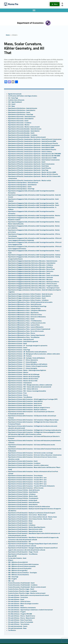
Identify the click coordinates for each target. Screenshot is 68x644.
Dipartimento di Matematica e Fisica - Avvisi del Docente (25, 304)
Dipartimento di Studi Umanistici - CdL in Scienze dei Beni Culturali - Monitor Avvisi (32, 517)
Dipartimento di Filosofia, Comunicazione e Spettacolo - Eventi (27, 162)
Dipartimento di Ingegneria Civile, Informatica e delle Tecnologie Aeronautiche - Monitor (34, 216)
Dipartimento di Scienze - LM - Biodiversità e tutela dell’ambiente (27, 352)
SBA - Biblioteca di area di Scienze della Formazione (23, 564)
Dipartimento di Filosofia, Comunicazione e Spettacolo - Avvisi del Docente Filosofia (33, 143)
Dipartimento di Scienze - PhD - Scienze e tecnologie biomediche (27, 391)
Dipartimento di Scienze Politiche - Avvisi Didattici (23, 492)
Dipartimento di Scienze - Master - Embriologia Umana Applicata (27, 370)
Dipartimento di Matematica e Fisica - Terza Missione (24, 337)
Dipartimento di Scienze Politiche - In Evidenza (22, 494)
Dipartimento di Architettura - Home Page (21, 114)
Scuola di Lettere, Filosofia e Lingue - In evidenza (23, 591)
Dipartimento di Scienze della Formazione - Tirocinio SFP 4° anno (27, 482)
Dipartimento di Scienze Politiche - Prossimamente (23, 498)
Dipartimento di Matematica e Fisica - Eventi (21, 319)
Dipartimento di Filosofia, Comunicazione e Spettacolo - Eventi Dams (28, 166)
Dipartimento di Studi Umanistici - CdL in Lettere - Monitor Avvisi (27, 515)
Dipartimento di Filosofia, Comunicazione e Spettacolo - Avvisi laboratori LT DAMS (32, 158)
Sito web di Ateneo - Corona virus (18, 597)
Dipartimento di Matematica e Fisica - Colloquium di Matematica (27, 311)
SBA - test (11, 581)
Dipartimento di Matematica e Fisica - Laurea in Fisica (24, 325)
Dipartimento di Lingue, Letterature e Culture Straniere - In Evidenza (28, 300)
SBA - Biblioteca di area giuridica (18, 571)
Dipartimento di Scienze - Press (17, 393)
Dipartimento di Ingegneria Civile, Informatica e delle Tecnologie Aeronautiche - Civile (33, 203)
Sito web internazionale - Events (18, 626)
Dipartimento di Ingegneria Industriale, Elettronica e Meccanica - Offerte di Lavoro (33, 284)
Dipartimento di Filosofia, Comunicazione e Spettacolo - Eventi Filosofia (30, 168)
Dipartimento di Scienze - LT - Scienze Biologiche (22, 362)
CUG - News (11, 106)
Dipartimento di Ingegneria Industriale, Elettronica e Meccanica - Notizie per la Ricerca (34, 282)
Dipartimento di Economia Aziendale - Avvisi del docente (25, 129)
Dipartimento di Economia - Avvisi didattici (21, 119)
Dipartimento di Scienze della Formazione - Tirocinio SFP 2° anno (27, 478)
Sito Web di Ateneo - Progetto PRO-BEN (20, 614)
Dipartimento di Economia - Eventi (18, 121)
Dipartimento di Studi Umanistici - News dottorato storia (25, 531)
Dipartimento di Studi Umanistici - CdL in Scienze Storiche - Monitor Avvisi (30, 519)
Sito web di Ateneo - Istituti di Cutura (19, 602)
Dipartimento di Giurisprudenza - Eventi (20, 187)
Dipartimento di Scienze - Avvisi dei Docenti (21, 339)
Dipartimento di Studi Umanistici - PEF (20, 542)
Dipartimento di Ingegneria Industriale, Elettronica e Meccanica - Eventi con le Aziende (34, 275)
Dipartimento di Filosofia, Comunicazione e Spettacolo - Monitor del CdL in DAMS (32, 172)
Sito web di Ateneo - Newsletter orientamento (22, 608)
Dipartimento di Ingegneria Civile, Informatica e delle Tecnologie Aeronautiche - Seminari (34, 255)
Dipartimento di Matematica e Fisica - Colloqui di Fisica (24, 308)
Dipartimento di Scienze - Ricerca (18, 395)
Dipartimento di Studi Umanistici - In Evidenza (22, 525)
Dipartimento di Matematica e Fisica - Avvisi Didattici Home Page (27, 306)
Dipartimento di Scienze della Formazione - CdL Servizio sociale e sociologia (30, 453)
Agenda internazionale (15, 94)
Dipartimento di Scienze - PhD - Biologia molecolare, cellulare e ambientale (30, 385)
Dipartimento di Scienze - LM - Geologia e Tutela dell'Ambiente (27, 358)
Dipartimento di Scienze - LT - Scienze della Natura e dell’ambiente (28, 364)
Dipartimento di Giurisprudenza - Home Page (21, 189)
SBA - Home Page (13, 577)
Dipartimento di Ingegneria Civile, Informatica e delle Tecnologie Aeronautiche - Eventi (34, 205)
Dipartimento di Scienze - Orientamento (20, 383)
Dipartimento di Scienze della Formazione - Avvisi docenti (25, 403)
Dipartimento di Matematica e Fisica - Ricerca (22, 333)
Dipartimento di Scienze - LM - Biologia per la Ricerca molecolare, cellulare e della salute (34, 354)
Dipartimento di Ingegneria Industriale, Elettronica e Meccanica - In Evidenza (31, 265)
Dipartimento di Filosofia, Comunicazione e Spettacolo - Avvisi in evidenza (30, 152)
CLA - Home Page (13, 98)
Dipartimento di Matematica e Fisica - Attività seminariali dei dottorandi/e (30, 302)
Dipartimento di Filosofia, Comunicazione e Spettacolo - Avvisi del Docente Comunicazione (35, 139)
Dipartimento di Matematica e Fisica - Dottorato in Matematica (27, 317)
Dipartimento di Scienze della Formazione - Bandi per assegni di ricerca (29, 408)
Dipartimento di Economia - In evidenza (20, 123)
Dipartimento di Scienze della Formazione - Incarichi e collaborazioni (28, 465)
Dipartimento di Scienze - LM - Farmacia (20, 356)
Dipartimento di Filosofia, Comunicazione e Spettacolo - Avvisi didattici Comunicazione (34, 145)
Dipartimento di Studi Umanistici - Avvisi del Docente (24, 502)
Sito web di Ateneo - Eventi (16, 599)
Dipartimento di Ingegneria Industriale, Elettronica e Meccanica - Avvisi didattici (32, 263)
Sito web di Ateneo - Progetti (17, 612)
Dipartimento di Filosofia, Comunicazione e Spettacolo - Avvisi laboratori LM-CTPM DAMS (35, 154)
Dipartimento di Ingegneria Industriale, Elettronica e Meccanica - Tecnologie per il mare (34, 288)
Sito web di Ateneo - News (16, 606)
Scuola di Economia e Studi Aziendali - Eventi (21, 583)
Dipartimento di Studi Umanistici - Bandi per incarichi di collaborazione (29, 507)
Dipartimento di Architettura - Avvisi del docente (23, 108)
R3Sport (11, 560)
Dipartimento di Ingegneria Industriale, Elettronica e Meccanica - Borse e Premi (31, 269)
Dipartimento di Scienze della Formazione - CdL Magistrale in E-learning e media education (35, 430)
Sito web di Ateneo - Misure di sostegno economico (23, 604)
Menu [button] (56, 4)
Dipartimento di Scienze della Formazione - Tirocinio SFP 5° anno (27, 484)
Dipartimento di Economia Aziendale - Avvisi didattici (24, 131)
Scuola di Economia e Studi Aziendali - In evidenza (23, 585)
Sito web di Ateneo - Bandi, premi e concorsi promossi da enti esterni (28, 595)
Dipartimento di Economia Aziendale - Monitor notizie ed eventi (27, 137)
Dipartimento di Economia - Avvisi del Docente (22, 117)
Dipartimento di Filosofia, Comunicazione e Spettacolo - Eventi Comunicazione (31, 164)
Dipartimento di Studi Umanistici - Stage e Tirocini (23, 552)
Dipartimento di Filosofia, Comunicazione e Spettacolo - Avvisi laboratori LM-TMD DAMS (34, 156)
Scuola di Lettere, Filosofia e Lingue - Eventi (21, 589)
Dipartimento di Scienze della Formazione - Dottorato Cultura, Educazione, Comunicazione (35, 455)
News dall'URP (12, 556)
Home (8, 35)
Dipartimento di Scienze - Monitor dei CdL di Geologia (24, 377)
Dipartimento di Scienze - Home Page (19, 350)
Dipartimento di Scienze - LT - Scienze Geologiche (23, 368)
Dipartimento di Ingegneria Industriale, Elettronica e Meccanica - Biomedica (30, 267)
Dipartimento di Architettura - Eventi (19, 112)
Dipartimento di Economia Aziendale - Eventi (21, 133)
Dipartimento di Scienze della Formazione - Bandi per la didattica (27, 410)
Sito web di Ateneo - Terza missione (19, 624)
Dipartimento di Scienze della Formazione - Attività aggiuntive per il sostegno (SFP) (33, 399)
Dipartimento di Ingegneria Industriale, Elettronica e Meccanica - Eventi (29, 273)
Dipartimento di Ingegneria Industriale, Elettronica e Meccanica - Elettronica (31, 271)
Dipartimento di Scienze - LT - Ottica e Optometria (23, 360)
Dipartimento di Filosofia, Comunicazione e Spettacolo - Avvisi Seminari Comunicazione (34, 160)
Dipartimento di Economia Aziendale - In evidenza (23, 135)
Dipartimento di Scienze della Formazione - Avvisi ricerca (25, 405)
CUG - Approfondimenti (15, 102)
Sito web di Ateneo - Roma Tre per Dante (20, 620)
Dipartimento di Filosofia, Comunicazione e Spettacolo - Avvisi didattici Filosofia (32, 150)
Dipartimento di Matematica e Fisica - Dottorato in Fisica (25, 315)
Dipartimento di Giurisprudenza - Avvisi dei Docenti (23, 183)
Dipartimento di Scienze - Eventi (18, 348)
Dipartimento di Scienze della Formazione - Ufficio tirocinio (26, 488)
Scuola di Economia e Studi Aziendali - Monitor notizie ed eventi (27, 587)
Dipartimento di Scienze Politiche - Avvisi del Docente (24, 490)
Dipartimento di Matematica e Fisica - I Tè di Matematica (25, 321)
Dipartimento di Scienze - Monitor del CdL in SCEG (23, 381)
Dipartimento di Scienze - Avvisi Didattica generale (23, 341)
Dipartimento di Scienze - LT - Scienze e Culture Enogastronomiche (28, 366)
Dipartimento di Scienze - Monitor (18, 372)
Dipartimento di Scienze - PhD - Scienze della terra (23, 389)
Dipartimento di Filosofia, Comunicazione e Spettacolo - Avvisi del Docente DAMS (32, 141)
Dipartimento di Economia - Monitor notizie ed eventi (24, 127)
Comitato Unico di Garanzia (16, 100)
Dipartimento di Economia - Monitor (19, 125)
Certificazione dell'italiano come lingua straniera (23, 96)
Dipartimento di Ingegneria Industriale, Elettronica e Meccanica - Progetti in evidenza (33, 286)
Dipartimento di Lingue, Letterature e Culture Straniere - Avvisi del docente (30, 294)
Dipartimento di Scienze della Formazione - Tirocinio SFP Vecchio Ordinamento (31, 486)
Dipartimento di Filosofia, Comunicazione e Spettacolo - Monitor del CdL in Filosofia (33, 174)
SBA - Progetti (12, 579)
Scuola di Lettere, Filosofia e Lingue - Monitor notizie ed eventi (27, 593)
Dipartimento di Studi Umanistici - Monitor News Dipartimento (27, 527)
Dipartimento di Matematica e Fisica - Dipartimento (23, 313)
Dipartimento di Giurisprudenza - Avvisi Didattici (22, 185)
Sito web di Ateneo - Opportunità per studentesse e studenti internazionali (30, 610)
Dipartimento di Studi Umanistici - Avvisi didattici (23, 505)
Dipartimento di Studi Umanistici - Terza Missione (23, 554)
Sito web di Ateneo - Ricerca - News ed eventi (21, 618)
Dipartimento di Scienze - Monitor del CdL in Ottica (23, 379)
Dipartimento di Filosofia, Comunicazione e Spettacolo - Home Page (28, 170)
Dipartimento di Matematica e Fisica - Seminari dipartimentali (26, 335)
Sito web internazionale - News (17, 628)
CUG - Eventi (12, 104)
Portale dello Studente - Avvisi (17, 558)
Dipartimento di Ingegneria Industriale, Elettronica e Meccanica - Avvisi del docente (33, 261)
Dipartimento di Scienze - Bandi (17, 344)
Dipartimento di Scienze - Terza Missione (20, 397)
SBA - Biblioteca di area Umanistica (19, 575)
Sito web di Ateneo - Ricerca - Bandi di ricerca (22, 616)
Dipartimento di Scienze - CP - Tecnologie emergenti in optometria (28, 346)
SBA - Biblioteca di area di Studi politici (20, 569)
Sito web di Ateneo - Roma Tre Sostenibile (21, 622)
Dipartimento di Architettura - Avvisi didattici (22, 110)
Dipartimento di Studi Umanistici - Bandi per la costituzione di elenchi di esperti (32, 513)
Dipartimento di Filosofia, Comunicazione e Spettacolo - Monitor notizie (30, 181)
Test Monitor (12, 630)
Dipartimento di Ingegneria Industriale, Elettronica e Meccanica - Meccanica (30, 280)
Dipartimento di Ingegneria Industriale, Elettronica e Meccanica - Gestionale (31, 278)
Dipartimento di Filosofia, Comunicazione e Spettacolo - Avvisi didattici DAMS (31, 147)
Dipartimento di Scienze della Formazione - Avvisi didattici (25, 401)
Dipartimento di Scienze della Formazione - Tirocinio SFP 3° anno (27, 480)
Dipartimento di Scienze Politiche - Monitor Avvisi (23, 496)
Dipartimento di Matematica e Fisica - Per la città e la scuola (26, 331)
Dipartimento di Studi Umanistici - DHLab (20, 521)
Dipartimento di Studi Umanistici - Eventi (20, 523)
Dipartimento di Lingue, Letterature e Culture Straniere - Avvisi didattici (29, 296)
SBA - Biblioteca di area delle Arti (18, 562)
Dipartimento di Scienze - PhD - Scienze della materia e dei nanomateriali (30, 387)
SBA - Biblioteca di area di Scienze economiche (22, 566)
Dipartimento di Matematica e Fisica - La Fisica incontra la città (27, 323)
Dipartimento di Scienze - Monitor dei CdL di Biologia (24, 374)
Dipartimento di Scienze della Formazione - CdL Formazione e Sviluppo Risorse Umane (33, 420)
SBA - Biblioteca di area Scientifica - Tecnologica (22, 573)
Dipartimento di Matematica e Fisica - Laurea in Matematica (26, 327)
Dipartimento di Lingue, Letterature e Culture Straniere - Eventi (27, 298)
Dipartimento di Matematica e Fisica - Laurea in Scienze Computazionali (29, 329)
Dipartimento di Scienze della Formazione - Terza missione (25, 476)
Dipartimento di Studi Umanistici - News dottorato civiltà (25, 529)
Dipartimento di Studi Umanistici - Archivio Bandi (23, 500)
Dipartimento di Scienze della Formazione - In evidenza (24, 463)
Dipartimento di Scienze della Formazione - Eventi (23, 461)
